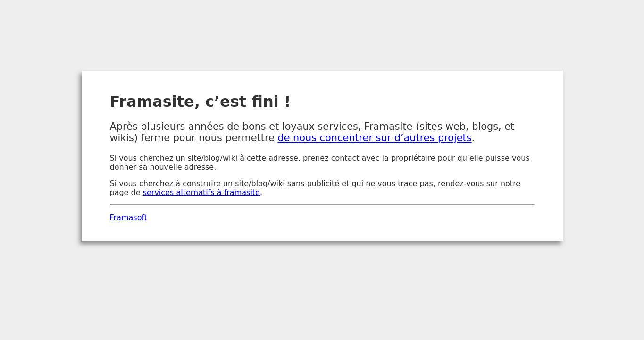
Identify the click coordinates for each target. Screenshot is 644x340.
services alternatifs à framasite (201, 192)
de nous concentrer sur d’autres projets (374, 138)
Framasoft (129, 217)
